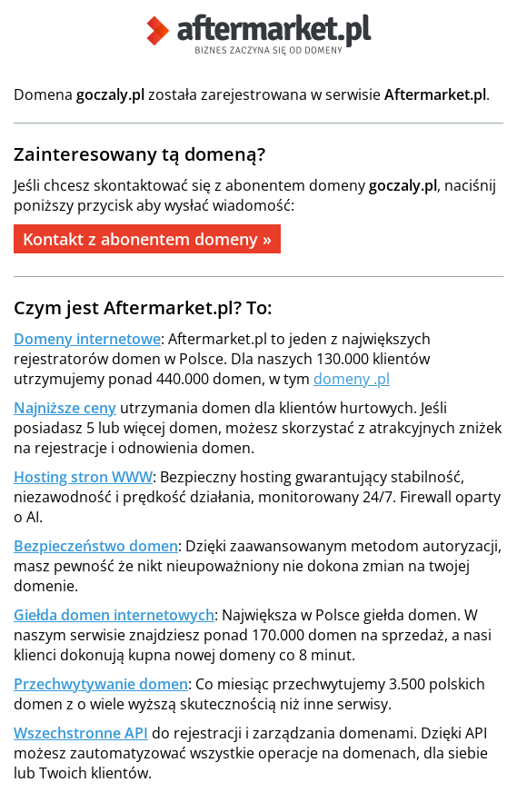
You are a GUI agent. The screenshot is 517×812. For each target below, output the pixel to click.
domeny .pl (352, 379)
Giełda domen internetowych (114, 615)
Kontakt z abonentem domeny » (147, 239)
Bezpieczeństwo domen (96, 546)
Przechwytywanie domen (101, 684)
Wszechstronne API (81, 733)
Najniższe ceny (65, 408)
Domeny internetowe (87, 339)
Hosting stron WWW (83, 477)
